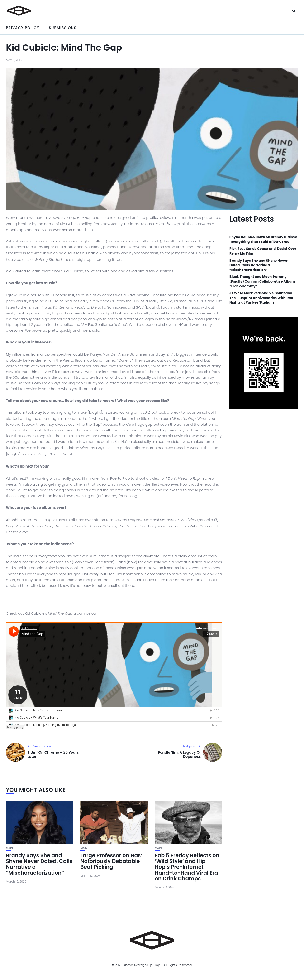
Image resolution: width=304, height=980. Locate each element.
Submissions (63, 28)
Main (9, 848)
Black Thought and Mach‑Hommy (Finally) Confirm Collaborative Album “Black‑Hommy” (262, 281)
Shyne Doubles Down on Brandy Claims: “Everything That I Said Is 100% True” (263, 239)
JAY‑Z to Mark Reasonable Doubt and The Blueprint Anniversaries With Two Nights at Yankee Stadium (261, 298)
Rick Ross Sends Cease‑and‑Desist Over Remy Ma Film (263, 251)
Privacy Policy (23, 28)
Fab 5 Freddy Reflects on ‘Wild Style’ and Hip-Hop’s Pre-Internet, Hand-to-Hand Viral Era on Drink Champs (187, 867)
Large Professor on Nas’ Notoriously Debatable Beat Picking (111, 861)
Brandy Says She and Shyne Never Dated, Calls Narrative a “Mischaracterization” (39, 864)
